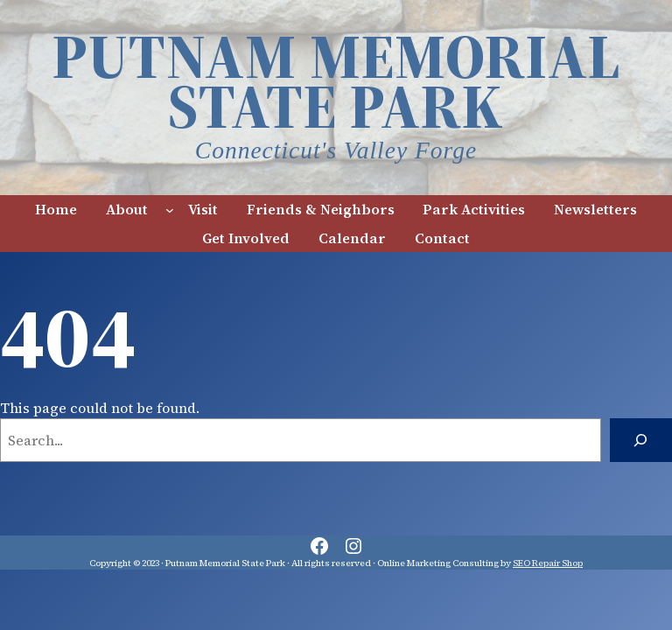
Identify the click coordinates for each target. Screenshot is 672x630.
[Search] (641, 440)
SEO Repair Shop (548, 563)
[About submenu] (170, 209)
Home (56, 209)
